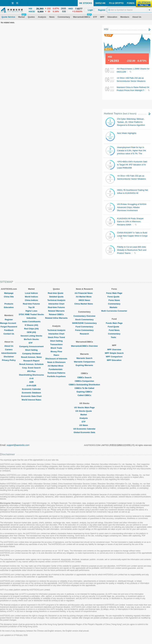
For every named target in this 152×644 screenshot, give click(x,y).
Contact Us (9, 334)
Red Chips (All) (31, 329)
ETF (31, 343)
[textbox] (130, 10)
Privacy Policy (9, 360)
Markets (114, 307)
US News (84, 425)
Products (9, 304)
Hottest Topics (120, 114)
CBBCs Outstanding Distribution (84, 385)
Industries (31, 318)
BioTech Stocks (31, 339)
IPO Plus (31, 371)
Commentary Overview (84, 316)
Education (9, 307)
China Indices (31, 300)
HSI (106, 29)
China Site (9, 297)
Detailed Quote (56, 297)
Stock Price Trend (56, 337)
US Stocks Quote (84, 411)
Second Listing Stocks (31, 336)
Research (84, 334)
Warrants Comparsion (84, 362)
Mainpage (9, 293)
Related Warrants (56, 311)
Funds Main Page (114, 323)
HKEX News (84, 300)
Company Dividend (31, 354)
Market (84, 415)
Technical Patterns (56, 373)
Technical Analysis (56, 300)
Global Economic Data (84, 432)
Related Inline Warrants (56, 318)
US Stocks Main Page (84, 407)
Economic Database (31, 393)
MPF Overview (114, 350)
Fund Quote (114, 327)
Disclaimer (9, 357)
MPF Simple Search (114, 353)
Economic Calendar (31, 389)
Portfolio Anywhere (56, 376)
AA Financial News (84, 293)
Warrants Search (84, 358)
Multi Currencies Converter (114, 311)
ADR (31, 382)
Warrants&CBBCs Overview (84, 346)
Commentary (114, 304)
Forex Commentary (84, 330)
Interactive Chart (56, 304)
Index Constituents (31, 322)
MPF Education (114, 360)
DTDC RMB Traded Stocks (31, 314)
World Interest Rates (31, 400)
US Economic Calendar (84, 429)
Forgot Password (9, 327)
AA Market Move (56, 366)
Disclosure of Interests (56, 359)
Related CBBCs (56, 314)
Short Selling (31, 350)
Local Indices (31, 293)
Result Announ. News (31, 357)
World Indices (31, 297)
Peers (56, 355)
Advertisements (9, 353)
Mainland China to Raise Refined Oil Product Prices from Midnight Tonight (133, 90)
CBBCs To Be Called (84, 388)
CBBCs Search (84, 377)
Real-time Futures (31, 304)
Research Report (31, 361)
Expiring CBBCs (84, 392)
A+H (31, 378)
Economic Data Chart (31, 396)
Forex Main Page (114, 293)
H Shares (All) (31, 325)
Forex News (114, 300)
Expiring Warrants (84, 365)
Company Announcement (31, 346)
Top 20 (31, 307)
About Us (9, 346)
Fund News (114, 330)
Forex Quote (114, 297)
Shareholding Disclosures (31, 375)
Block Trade (56, 348)
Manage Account (9, 323)
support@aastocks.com (18, 445)
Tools (114, 337)
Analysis (84, 418)
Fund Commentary (84, 327)
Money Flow (56, 352)
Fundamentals (56, 369)
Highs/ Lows (31, 311)
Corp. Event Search (31, 368)
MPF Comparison (114, 357)
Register (9, 320)
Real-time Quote (56, 293)
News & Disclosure (56, 362)
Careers (9, 350)
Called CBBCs (84, 395)
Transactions (56, 344)
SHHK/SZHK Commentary (84, 323)
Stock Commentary (84, 320)
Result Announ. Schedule (31, 364)
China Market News (84, 304)
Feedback (9, 330)
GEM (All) (31, 332)
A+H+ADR (31, 386)
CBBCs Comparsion (84, 381)
